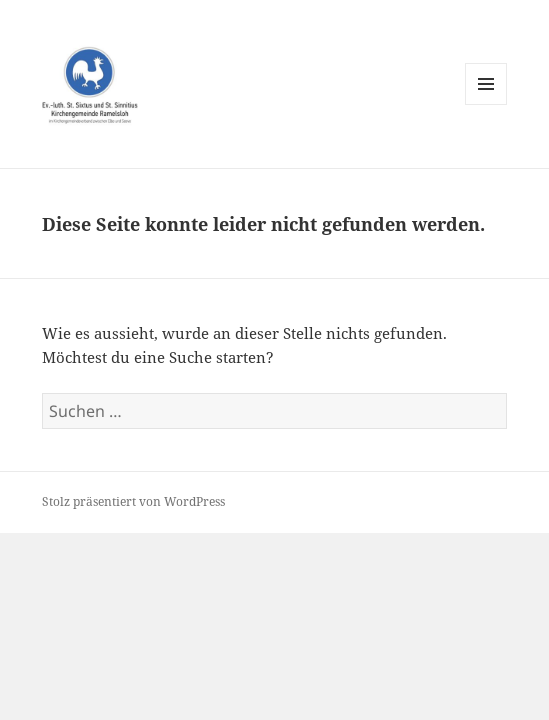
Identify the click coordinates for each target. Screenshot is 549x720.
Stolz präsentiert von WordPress (133, 501)
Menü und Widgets (486, 104)
